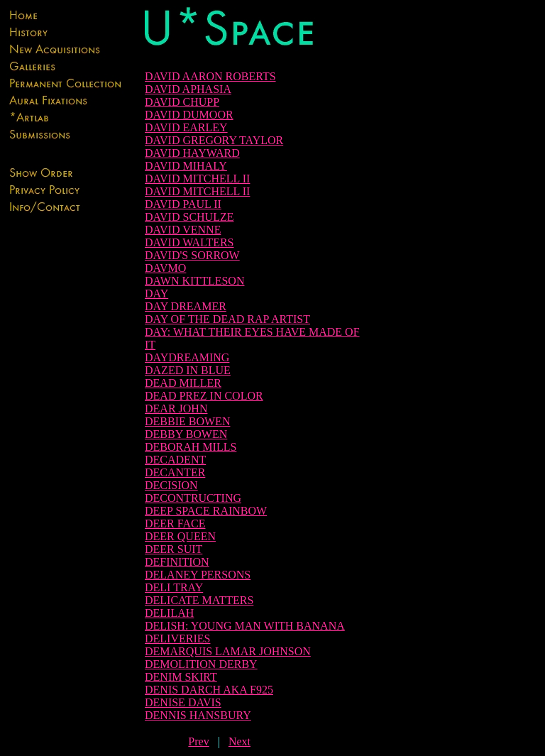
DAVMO (165, 268)
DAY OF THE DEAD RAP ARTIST (227, 319)
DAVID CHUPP (182, 102)
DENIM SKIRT (181, 677)
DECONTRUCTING (193, 498)
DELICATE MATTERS (199, 600)
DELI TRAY (174, 587)
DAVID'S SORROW (192, 255)
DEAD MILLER (183, 383)
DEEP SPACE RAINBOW (206, 511)
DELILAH (169, 613)
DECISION (171, 485)
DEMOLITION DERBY (201, 664)
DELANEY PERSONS (198, 575)
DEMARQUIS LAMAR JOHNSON (228, 651)
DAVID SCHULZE (189, 217)
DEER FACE (175, 524)
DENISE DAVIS (183, 702)
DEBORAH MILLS (191, 447)
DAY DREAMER (186, 306)
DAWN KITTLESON (194, 281)
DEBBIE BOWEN (187, 421)
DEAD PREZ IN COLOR (204, 396)
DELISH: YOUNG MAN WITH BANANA (245, 626)
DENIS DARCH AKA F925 (209, 690)
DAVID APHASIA (188, 89)
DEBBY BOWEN (186, 434)
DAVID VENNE (183, 230)
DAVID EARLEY (186, 127)
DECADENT (175, 460)
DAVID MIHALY (186, 166)
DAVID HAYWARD (192, 153)
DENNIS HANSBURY (198, 715)
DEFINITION (177, 562)
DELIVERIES (177, 639)
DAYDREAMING (187, 357)
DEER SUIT (174, 549)
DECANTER (175, 472)
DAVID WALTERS (189, 242)
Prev (198, 741)
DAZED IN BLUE (188, 370)
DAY (156, 294)
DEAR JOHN (176, 409)
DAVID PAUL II (183, 204)
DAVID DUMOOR (189, 115)
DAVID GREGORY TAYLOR (214, 140)
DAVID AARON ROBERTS (210, 76)
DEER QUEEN (180, 536)
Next (240, 741)
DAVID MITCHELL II (197, 179)
